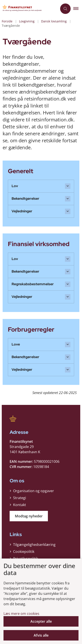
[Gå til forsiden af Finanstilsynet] (29, 9)
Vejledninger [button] (22, 211)
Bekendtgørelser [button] (25, 199)
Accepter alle (41, 621)
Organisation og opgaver (34, 491)
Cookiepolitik (24, 552)
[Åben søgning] (65, 9)
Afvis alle (41, 635)
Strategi (20, 498)
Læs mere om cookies (21, 614)
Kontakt (20, 505)
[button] (78, 9)
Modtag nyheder (29, 516)
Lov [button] (15, 186)
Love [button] (16, 344)
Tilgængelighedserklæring (34, 545)
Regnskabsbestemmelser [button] (33, 284)
